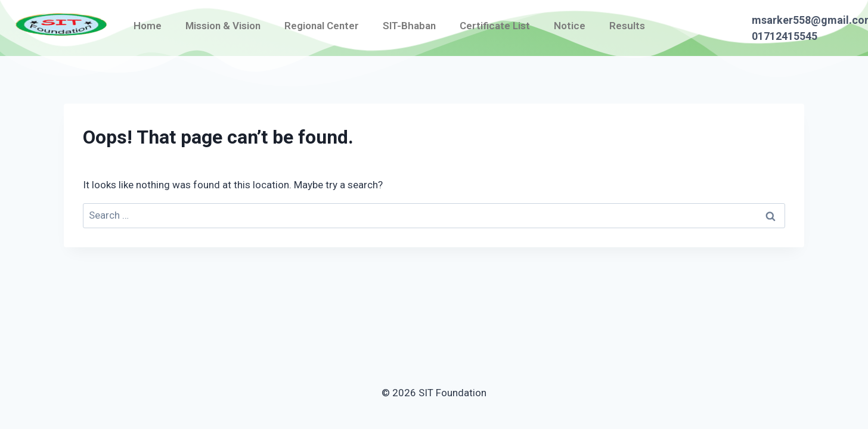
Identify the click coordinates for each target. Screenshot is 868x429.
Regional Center (322, 26)
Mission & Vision (223, 26)
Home (148, 26)
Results (627, 26)
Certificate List (495, 26)
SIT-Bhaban (409, 26)
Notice (570, 26)
